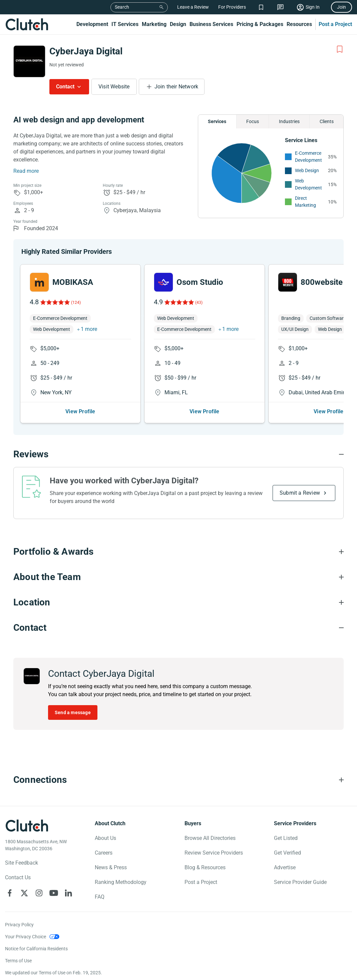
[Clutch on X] (24, 893)
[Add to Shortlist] (340, 49)
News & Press (111, 867)
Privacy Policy (19, 925)
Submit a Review (300, 493)
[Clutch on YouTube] (54, 893)
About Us (105, 838)
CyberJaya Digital (86, 51)
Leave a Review (193, 7)
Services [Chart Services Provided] (217, 121)
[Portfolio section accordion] (178, 552)
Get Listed (286, 838)
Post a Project (335, 24)
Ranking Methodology (121, 882)
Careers (104, 853)
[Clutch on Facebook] (10, 893)
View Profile (80, 411)
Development (92, 24)
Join (341, 7)
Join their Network (176, 87)
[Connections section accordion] (178, 780)
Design (178, 24)
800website (322, 282)
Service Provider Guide (300, 882)
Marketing (154, 24)
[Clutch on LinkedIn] (68, 893)
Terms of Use (18, 961)
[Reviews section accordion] (178, 454)
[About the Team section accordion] (178, 577)
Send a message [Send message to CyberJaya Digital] (73, 712)
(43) (199, 303)
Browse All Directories (210, 838)
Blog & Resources (205, 867)
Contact (65, 87)
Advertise (285, 867)
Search (122, 7)
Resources (299, 24)
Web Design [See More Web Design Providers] (307, 170)
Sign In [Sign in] (313, 7)
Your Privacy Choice (26, 937)
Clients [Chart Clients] (327, 121)
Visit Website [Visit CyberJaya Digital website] (114, 87)
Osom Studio (200, 282)
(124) (76, 303)
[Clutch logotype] (27, 826)
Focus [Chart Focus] (253, 121)
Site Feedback (22, 863)
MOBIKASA (73, 282)
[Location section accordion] (178, 602)
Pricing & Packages (260, 24)
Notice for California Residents (36, 949)
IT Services (125, 24)
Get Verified (287, 853)
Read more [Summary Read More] (26, 171)
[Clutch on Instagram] (39, 893)
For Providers (232, 7)
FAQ (100, 897)
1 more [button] (89, 329)
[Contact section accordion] (178, 628)
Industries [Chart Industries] (289, 121)
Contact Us (18, 877)
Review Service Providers (214, 853)
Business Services (211, 24)
